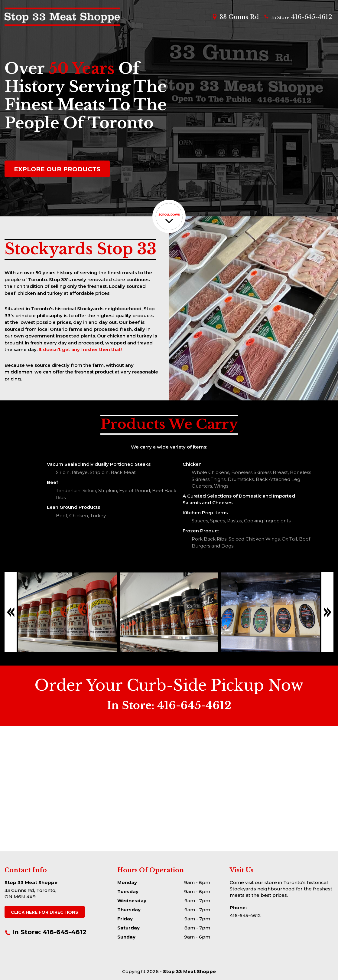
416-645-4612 (298, 17)
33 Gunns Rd (235, 17)
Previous (11, 612)
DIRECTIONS (45, 912)
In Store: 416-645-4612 (45, 932)
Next (327, 612)
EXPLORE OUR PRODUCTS (57, 169)
